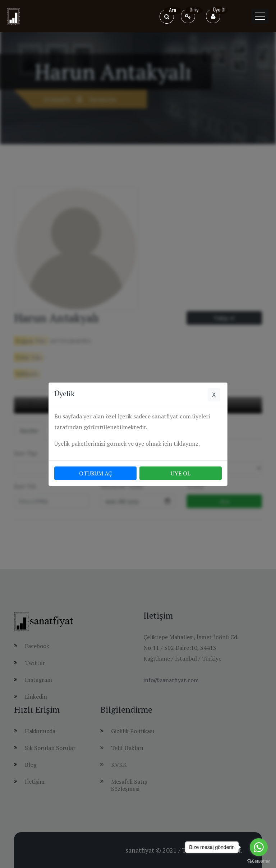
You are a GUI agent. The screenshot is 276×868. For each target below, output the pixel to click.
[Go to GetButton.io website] (259, 861)
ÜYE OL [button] (181, 473)
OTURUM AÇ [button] (95, 473)
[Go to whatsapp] (259, 847)
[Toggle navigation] (260, 16)
